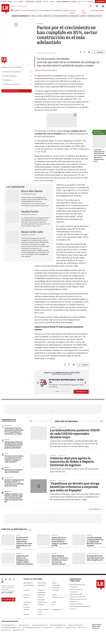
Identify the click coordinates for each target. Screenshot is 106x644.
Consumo (27, 590)
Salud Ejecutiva (57, 609)
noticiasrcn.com (70, 627)
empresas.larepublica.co (40, 625)
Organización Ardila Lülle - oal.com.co (97, 626)
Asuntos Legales (29, 585)
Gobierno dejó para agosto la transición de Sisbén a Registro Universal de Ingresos (72, 462)
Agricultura (9, 478)
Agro (6, 454)
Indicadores (27, 602)
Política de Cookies (76, 604)
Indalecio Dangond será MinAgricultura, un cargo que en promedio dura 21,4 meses (14, 483)
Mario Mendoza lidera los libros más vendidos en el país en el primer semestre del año (60, 560)
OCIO (38, 10)
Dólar (33, 16)
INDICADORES (95, 10)
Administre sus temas (10, 91)
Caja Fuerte (42, 585)
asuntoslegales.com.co (9, 625)
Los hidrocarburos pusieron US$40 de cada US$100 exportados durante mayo (75, 434)
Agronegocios (28, 583)
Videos (40, 614)
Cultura (54, 554)
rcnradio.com (59, 627)
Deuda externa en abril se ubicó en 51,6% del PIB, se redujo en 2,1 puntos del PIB (60, 542)
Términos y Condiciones (77, 597)
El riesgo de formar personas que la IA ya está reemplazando (96, 558)
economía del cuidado (94, 16)
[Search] (91, 6)
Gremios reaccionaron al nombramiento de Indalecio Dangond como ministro (14, 459)
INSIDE (102, 10)
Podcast (26, 609)
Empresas (27, 595)
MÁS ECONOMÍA (94, 509)
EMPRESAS (32, 10)
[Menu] (12, 10)
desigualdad (74, 16)
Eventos (55, 595)
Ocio (54, 605)
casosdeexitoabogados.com (11, 627)
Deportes (8, 491)
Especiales (41, 595)
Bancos (19, 554)
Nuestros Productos (76, 589)
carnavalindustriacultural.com (32, 627)
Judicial (89, 535)
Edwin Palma (48, 16)
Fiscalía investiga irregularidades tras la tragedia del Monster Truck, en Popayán (95, 542)
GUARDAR (99, 52)
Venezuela (8, 426)
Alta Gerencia (42, 583)
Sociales (26, 614)
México (18, 535)
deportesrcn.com (18, 630)
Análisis (7, 467)
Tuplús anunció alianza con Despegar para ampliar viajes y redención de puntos (25, 560)
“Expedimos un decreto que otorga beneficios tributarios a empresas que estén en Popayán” (75, 487)
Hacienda (55, 535)
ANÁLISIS (66, 10)
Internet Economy (93, 554)
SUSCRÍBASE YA (81, 392)
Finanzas (26, 597)
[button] (37, 383)
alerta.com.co (6, 630)
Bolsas (7, 440)
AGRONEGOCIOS (57, 10)
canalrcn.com (48, 627)
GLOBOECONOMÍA (46, 10)
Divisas (40, 16)
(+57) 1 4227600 (7, 593)
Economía (55, 590)
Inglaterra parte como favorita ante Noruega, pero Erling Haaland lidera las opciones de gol (14, 498)
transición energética (61, 16)
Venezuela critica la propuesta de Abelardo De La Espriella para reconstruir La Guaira (14, 431)
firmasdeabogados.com (58, 625)
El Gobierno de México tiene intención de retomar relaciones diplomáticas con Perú (24, 543)
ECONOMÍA (25, 10)
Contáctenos (74, 592)
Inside (54, 602)
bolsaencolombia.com (75, 625)
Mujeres (83, 16)
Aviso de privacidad (76, 594)
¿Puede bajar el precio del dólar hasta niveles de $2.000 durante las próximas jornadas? (14, 445)
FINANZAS (17, 10)
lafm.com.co (82, 627)
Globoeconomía (57, 597)
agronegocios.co (24, 625)
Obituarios (41, 605)
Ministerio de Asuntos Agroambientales (13, 471)
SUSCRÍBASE (100, 2)
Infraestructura (42, 602)
